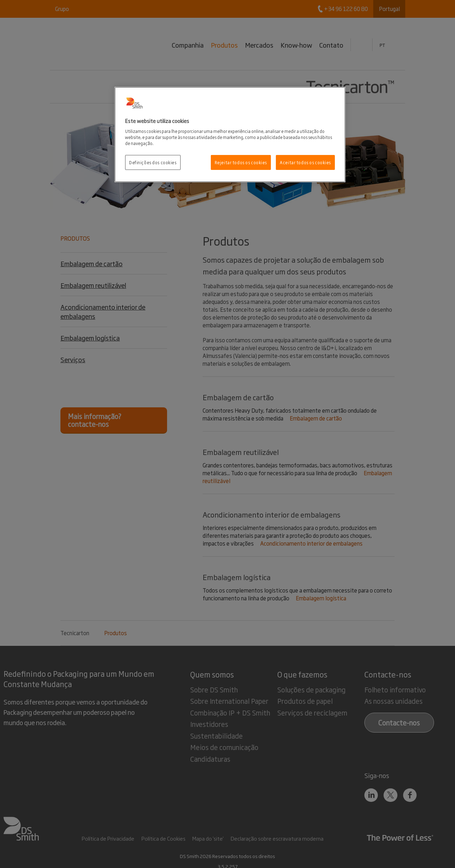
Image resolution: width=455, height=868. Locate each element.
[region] (230, 135)
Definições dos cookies (153, 162)
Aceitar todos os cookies (305, 162)
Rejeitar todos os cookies (241, 162)
